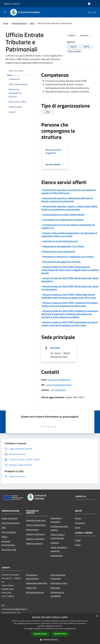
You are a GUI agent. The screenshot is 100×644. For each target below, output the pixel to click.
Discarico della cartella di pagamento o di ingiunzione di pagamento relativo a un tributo (69, 235)
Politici (4, 537)
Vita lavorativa (32, 530)
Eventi (78, 545)
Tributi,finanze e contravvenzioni (58, 536)
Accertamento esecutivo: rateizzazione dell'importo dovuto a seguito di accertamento (67, 200)
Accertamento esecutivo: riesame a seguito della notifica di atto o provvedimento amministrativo (70, 208)
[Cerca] (95, 12)
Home (6, 23)
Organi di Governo (9, 518)
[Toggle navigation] (5, 12)
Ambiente (55, 543)
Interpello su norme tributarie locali (60, 241)
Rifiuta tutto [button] (60, 634)
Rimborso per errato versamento (59, 251)
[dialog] (50, 629)
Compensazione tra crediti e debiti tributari (64, 215)
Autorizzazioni (57, 556)
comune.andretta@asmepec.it (59, 385)
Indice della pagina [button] (16, 71)
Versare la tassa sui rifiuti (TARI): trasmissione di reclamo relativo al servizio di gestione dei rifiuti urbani (70, 324)
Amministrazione (19, 23)
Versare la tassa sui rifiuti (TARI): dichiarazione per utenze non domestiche (70, 288)
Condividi (73, 36)
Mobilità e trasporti (34, 543)
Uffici (32, 23)
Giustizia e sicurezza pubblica (59, 528)
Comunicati (80, 523)
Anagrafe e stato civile (36, 520)
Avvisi (78, 527)
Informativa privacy (59, 583)
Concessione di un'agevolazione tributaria (63, 220)
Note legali (55, 588)
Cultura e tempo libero (36, 525)
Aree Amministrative (11, 523)
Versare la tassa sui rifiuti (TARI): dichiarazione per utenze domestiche (70, 280)
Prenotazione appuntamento (32, 577)
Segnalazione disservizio (37, 583)
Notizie (78, 518)
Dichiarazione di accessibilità (57, 594)
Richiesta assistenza (35, 592)
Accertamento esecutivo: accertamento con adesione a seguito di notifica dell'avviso (69, 191)
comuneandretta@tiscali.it (59, 380)
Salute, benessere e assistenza (59, 549)
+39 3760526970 (58, 390)
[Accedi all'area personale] (89, 4)
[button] (50, 640)
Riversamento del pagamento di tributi (62, 262)
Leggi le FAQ (31, 588)
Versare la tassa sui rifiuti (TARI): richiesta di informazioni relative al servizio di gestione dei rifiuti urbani (70, 304)
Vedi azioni (86, 36)
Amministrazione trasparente (58, 577)
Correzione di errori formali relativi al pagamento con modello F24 (68, 226)
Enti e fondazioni (9, 532)
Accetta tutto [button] (40, 634)
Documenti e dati (9, 550)
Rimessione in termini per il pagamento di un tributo (68, 257)
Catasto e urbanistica (35, 539)
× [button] (97, 616)
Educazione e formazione (56, 520)
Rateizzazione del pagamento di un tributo (63, 246)
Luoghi (78, 540)
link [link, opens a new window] (75, 629)
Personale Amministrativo (8, 543)
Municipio (55, 348)
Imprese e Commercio (35, 534)
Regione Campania (12, 4)
